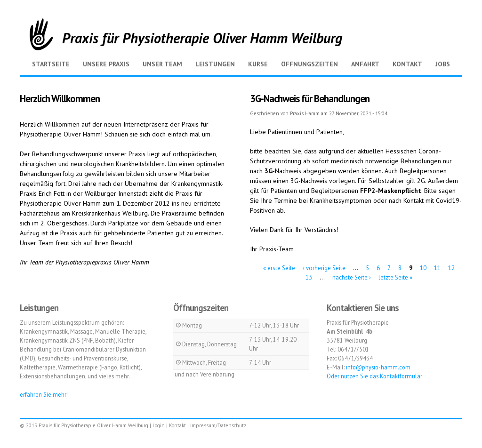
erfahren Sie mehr (43, 394)
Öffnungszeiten (309, 64)
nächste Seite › (352, 277)
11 (437, 268)
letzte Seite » (395, 277)
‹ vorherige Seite (324, 268)
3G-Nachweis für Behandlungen (310, 99)
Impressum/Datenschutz (218, 425)
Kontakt (407, 64)
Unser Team (162, 64)
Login (159, 425)
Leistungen (215, 64)
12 (451, 268)
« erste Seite (279, 268)
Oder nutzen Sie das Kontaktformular (374, 376)
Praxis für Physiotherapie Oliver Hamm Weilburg (202, 38)
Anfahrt (365, 64)
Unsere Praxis (106, 64)
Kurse (258, 64)
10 (423, 268)
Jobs (443, 64)
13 (309, 277)
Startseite (51, 64)
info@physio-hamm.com (378, 367)
